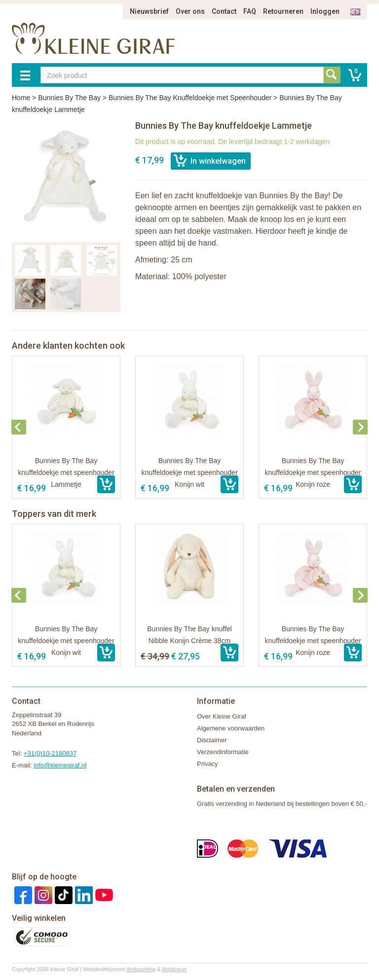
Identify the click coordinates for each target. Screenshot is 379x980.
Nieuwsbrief (149, 11)
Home (21, 98)
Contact (224, 11)
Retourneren (283, 11)
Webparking (141, 969)
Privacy (208, 764)
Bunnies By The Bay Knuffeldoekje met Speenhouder (190, 98)
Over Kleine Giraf (222, 716)
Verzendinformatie (223, 752)
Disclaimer (212, 740)
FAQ (250, 11)
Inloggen (325, 11)
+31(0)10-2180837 (50, 753)
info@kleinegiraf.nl (60, 765)
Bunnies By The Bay (69, 98)
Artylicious (174, 969)
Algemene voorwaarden (231, 728)
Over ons (190, 11)
